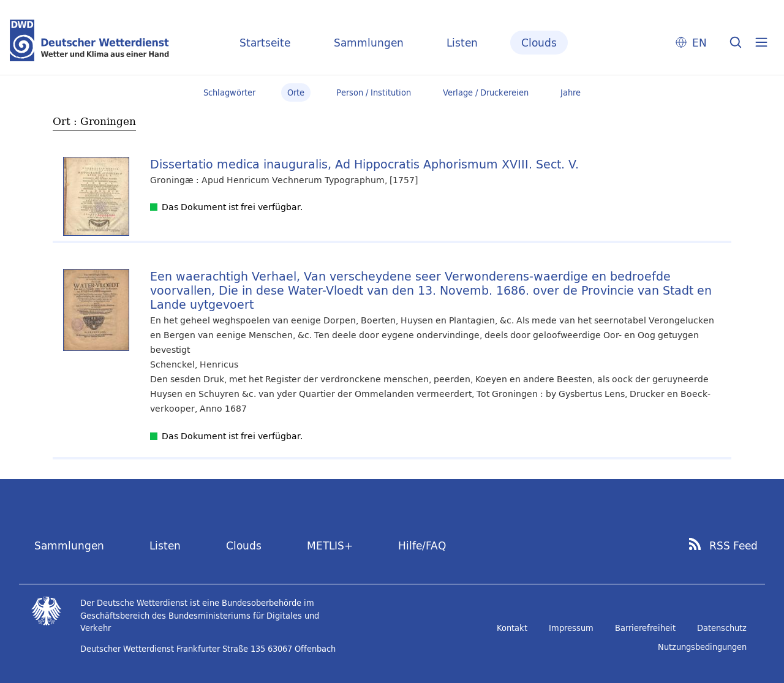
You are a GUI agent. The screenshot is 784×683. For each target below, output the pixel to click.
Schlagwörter (229, 92)
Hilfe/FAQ (422, 545)
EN (699, 43)
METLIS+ (330, 545)
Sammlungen (369, 43)
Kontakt (512, 628)
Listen (462, 43)
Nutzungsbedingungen (702, 647)
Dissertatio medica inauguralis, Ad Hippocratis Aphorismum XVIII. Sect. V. (364, 164)
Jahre (571, 92)
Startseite (265, 43)
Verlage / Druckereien (486, 92)
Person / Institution (374, 92)
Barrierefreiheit (645, 628)
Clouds (539, 43)
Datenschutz (722, 628)
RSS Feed (733, 546)
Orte (296, 92)
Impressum (571, 628)
